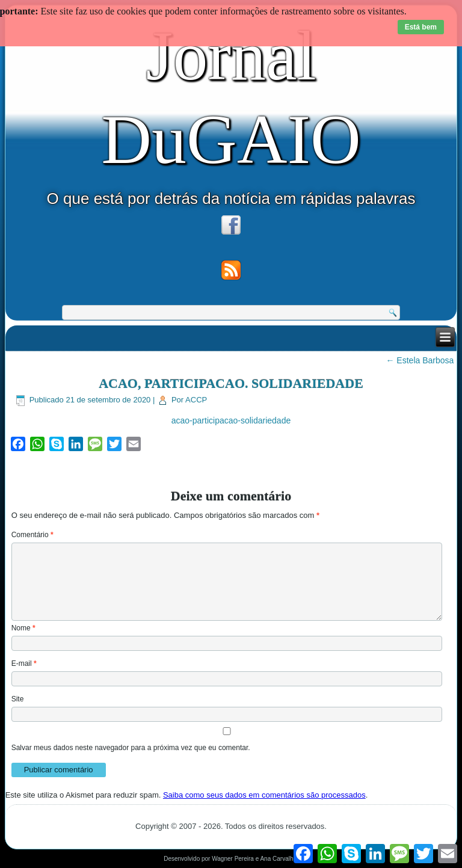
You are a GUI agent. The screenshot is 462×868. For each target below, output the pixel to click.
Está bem (421, 27)
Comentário (32, 535)
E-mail (24, 663)
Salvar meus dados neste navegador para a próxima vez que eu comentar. (131, 748)
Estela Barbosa (420, 360)
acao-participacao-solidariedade (231, 420)
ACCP (196, 400)
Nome (23, 628)
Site (18, 699)
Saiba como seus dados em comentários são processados (264, 795)
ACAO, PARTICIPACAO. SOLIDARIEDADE (231, 383)
